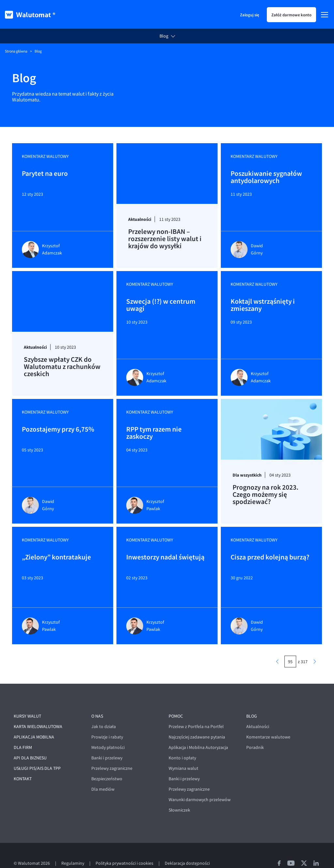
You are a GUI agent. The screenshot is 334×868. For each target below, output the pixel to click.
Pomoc (176, 701)
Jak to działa (104, 711)
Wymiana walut (183, 753)
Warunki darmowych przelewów (200, 784)
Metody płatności (108, 732)
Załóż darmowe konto (291, 15)
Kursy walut (27, 701)
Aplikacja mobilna (34, 722)
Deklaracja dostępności (187, 848)
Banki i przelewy (107, 743)
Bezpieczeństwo (107, 763)
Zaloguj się (250, 15)
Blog (164, 36)
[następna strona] (315, 646)
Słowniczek (179, 795)
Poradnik (255, 732)
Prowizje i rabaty (107, 722)
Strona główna (16, 51)
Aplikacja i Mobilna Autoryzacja (198, 732)
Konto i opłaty (182, 743)
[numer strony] (290, 646)
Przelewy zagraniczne (112, 753)
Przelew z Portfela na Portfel (196, 711)
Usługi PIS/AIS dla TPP (37, 753)
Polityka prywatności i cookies (124, 848)
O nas (97, 701)
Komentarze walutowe (268, 722)
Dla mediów (103, 774)
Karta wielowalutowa (38, 711)
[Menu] (325, 15)
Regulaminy (73, 848)
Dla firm (23, 732)
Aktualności (258, 711)
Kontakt (23, 763)
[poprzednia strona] (277, 646)
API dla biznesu (30, 743)
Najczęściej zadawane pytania (197, 722)
